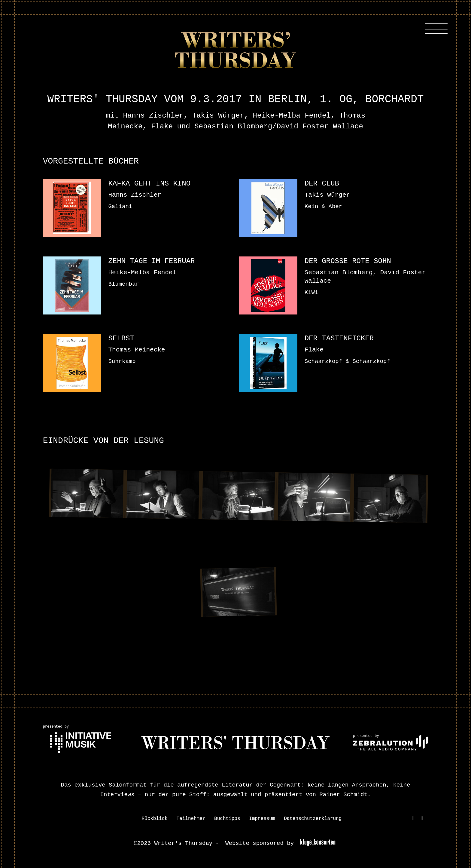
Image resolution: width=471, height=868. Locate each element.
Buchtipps (227, 819)
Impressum (262, 819)
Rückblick (154, 819)
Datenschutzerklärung (313, 819)
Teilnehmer (191, 819)
